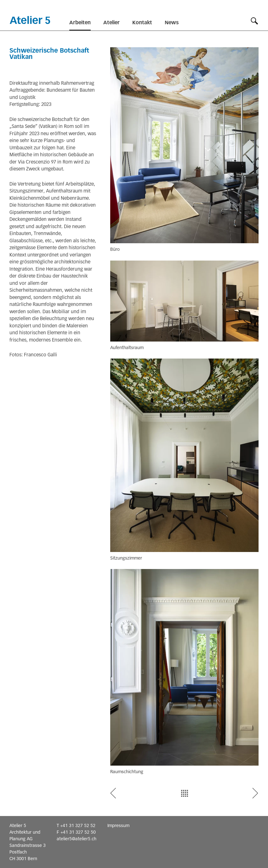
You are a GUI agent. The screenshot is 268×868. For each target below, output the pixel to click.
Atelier (111, 23)
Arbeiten (80, 23)
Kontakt (142, 23)
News (172, 23)
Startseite (30, 20)
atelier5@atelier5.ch (77, 839)
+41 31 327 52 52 (78, 825)
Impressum (118, 825)
